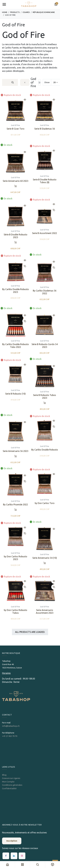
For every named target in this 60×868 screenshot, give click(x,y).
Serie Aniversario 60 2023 (16, 181)
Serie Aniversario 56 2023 (16, 451)
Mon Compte (8, 782)
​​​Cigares (26, 12)
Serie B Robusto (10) (15, 394)
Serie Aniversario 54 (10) (44, 558)
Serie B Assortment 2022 (45, 233)
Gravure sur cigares (11, 778)
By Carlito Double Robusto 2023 (16, 291)
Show (47, 82)
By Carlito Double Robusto (44, 450)
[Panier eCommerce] (56, 4)
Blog (4, 775)
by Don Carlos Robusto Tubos (16, 612)
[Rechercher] (13, 82)
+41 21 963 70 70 (10, 736)
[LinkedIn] (14, 856)
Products (15, 12)
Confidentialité (9, 788)
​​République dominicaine (44, 12)
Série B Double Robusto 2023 (16, 236)
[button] (25, 100)
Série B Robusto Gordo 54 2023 (44, 346)
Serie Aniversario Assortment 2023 (44, 612)
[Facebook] (6, 856)
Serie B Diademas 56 (44, 129)
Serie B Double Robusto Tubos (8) (44, 181)
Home (5, 12)
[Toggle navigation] (4, 4)
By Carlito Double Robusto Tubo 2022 (16, 346)
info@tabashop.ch (11, 726)
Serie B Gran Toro (16, 129)
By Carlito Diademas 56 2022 (44, 292)
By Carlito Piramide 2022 (15, 505)
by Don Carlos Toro (44, 503)
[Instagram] (22, 856)
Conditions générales (12, 785)
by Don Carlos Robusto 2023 (16, 558)
